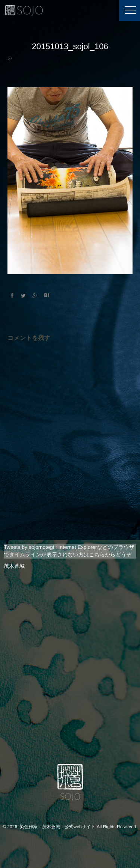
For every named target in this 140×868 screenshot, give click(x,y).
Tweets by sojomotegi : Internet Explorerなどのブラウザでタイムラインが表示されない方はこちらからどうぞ (69, 551)
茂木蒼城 (14, 566)
